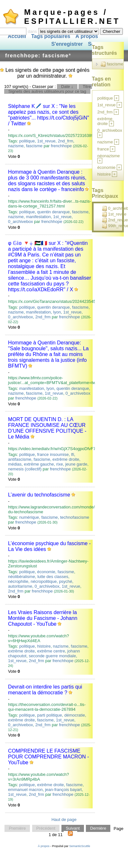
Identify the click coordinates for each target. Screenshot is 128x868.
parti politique (49, 715)
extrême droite (66, 459)
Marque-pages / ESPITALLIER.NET (72, 17)
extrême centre (51, 651)
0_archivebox (20, 222)
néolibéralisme (22, 577)
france (103, 149)
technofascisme (75, 517)
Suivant (73, 829)
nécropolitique (44, 581)
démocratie (75, 715)
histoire (44, 646)
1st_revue (46, 141)
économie (46, 572)
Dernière (98, 829)
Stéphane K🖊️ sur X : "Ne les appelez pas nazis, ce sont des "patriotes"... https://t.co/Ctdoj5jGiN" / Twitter (49, 115)
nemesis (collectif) (25, 469)
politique (27, 141)
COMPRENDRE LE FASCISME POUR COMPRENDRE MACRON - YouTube (49, 757)
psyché (65, 581)
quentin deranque (53, 212)
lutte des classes (53, 577)
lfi (73, 454)
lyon (57, 312)
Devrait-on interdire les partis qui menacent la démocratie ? (45, 690)
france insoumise (53, 454)
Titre (87, 87)
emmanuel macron (25, 790)
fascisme (34, 146)
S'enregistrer (67, 44)
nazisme (16, 146)
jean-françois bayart (63, 790)
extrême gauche (39, 464)
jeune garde (76, 464)
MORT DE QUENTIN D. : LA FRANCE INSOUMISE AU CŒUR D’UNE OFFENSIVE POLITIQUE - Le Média (47, 428)
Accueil (17, 36)
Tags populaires (51, 36)
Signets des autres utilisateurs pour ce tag (47, 91)
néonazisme (109, 156)
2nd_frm (66, 141)
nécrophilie (18, 581)
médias (15, 464)
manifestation (38, 217)
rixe (60, 464)
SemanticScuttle (80, 846)
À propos (87, 36)
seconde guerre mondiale (52, 656)
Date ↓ (67, 87)
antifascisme (20, 459)
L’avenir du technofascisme (39, 495)
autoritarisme (20, 586)
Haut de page (64, 820)
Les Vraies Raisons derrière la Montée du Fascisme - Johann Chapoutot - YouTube (43, 618)
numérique (29, 517)
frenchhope (61, 146)
